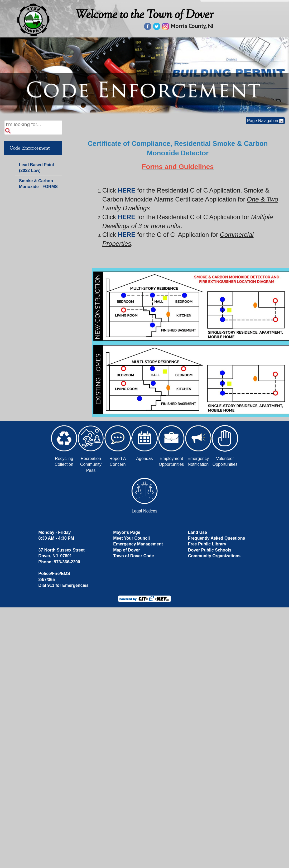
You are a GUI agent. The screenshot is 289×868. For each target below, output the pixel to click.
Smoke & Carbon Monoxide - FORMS (38, 184)
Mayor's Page (127, 532)
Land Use (198, 532)
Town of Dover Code (133, 556)
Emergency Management (138, 544)
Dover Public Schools (210, 550)
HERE (127, 190)
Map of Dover (126, 550)
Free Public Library (207, 544)
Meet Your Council (131, 538)
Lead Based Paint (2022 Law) (37, 168)
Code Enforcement (30, 148)
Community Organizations (214, 556)
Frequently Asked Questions (216, 538)
